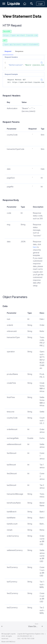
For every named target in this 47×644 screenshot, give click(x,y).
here (35, 247)
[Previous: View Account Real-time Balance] (11, 626)
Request (8, 51)
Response (19, 51)
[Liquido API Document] (14, 4)
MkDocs (12, 641)
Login (40, 4)
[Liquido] (25, 4)
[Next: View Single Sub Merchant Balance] (36, 626)
